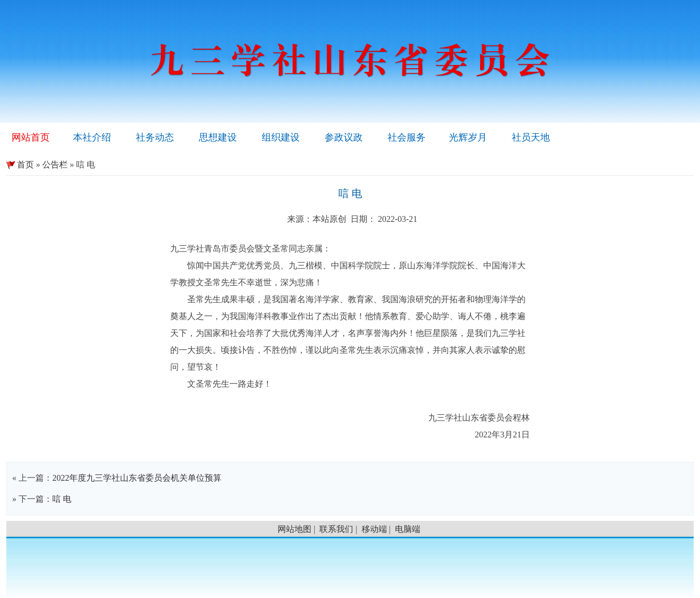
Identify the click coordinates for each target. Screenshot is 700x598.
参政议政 (344, 137)
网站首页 (31, 137)
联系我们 (336, 529)
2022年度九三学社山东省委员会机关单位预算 (137, 478)
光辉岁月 (468, 137)
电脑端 (408, 529)
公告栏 (55, 165)
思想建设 (218, 137)
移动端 (374, 529)
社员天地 (531, 137)
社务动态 (155, 137)
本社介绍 (92, 137)
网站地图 (294, 529)
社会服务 (407, 137)
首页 (20, 165)
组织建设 (281, 137)
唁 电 (62, 499)
